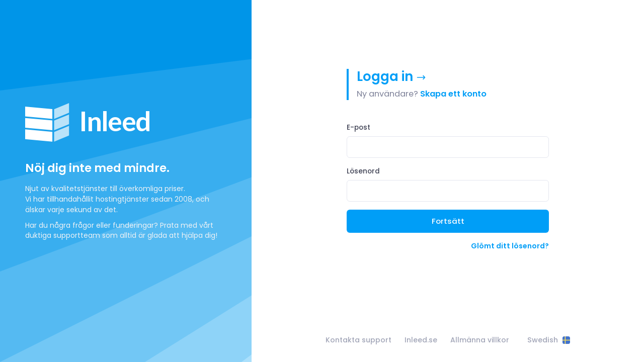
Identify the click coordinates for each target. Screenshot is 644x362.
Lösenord (363, 171)
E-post (358, 127)
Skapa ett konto (453, 94)
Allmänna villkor (480, 340)
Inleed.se (421, 340)
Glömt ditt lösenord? (510, 246)
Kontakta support (358, 340)
